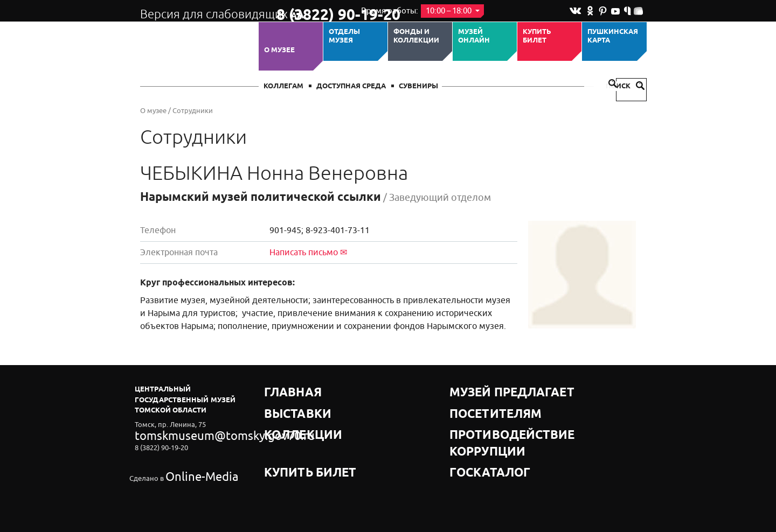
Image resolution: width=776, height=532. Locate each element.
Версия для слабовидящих (199, 11)
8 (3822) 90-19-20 (311, 11)
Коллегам (283, 86)
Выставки (284, 402)
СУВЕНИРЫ (418, 86)
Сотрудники (193, 111)
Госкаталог (473, 429)
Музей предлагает (487, 389)
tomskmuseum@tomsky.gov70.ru (188, 433)
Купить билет (537, 36)
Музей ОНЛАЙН (474, 36)
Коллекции (287, 416)
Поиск (625, 86)
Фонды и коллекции (416, 36)
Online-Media (186, 463)
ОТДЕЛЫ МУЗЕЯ (344, 36)
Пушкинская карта (613, 36)
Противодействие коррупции (510, 416)
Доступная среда (351, 86)
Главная (281, 389)
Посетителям (477, 402)
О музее (279, 50)
